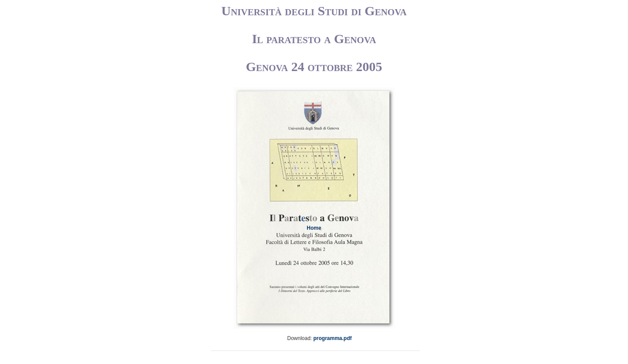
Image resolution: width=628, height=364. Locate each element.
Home (314, 228)
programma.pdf (333, 338)
